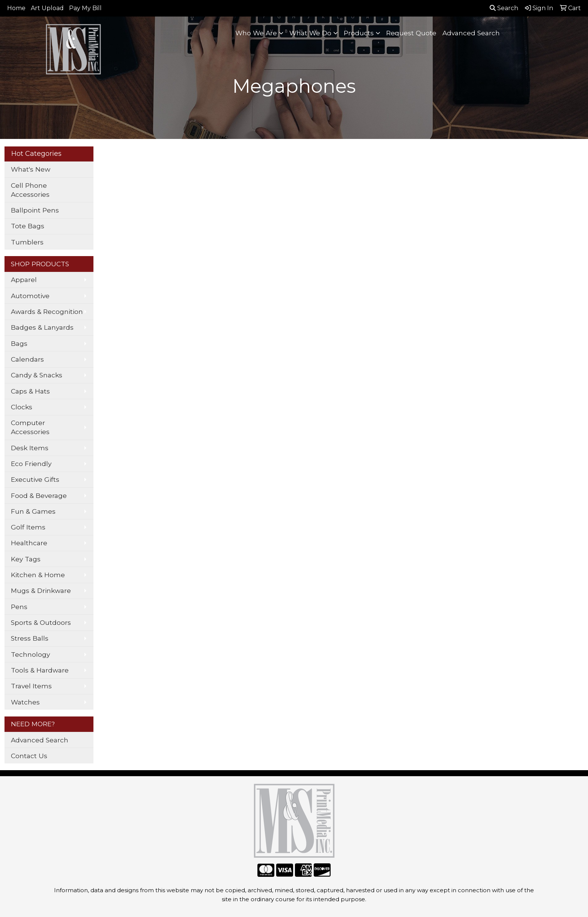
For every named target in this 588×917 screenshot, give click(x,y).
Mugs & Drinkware (41, 590)
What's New (31, 169)
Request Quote (411, 33)
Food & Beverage (39, 495)
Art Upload (47, 8)
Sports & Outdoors (41, 622)
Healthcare (29, 543)
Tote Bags (28, 226)
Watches (25, 702)
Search (504, 8)
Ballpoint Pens (35, 210)
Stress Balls (30, 638)
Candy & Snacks (37, 375)
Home (16, 8)
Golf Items (28, 527)
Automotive (30, 296)
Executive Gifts (35, 479)
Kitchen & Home (38, 575)
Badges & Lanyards (42, 327)
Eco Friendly (31, 464)
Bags (19, 343)
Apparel (24, 280)
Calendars (27, 359)
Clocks (22, 407)
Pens (19, 607)
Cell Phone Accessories (30, 190)
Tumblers (27, 242)
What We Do (310, 33)
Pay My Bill (85, 8)
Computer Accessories (30, 427)
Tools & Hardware (40, 670)
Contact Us (29, 756)
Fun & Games (33, 511)
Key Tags (26, 559)
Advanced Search (471, 33)
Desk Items (30, 448)
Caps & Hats (30, 391)
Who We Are (256, 33)
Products (359, 33)
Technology (30, 654)
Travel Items (31, 686)
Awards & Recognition (47, 311)
